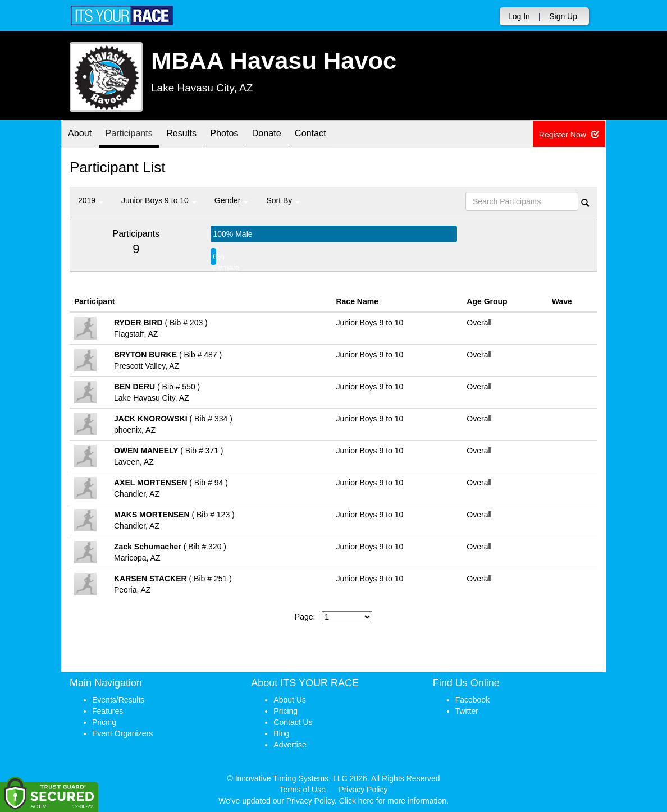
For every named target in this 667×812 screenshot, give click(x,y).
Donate (292, 135)
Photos (244, 135)
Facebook (472, 700)
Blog (281, 733)
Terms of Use (303, 790)
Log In (519, 16)
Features (108, 711)
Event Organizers (122, 733)
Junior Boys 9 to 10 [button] (159, 200)
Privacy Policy (363, 790)
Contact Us (293, 722)
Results (196, 135)
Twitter (467, 711)
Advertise (290, 745)
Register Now (570, 135)
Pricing (104, 722)
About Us (290, 700)
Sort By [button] (283, 200)
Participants (138, 135)
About (83, 135)
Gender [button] (232, 200)
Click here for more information (393, 801)
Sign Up (563, 16)
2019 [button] (91, 200)
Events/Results (118, 700)
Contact (341, 135)
